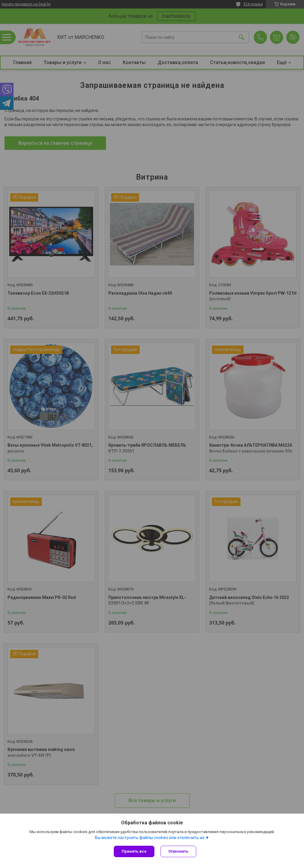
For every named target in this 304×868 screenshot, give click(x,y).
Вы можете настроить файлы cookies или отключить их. (150, 838)
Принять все (134, 851)
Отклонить (178, 851)
